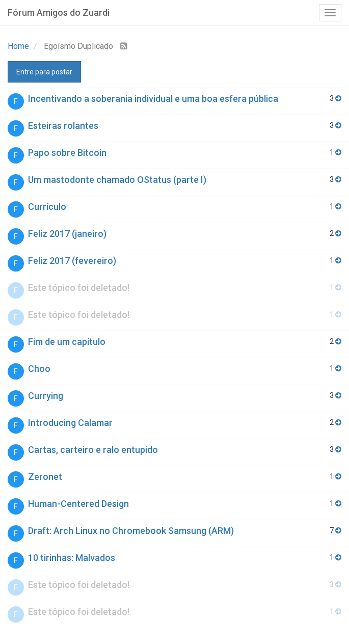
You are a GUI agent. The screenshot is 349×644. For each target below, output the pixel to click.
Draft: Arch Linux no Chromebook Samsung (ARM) (131, 531)
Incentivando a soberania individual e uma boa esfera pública (153, 99)
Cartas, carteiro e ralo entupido (93, 450)
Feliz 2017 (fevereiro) (72, 261)
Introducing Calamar (70, 423)
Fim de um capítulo (67, 342)
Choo (39, 369)
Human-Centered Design (78, 504)
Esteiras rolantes (63, 126)
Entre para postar (44, 72)
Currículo (47, 207)
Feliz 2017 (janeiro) (67, 234)
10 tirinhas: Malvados (72, 558)
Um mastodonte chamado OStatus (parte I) (117, 180)
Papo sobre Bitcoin (67, 153)
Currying (46, 396)
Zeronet (45, 477)
